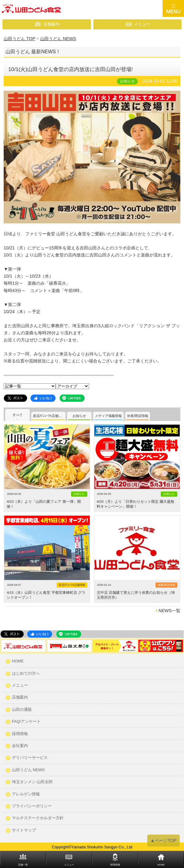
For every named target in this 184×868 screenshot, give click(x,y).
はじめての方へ (26, 674)
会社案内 (20, 746)
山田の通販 (22, 710)
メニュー (142, 24)
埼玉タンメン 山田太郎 (32, 782)
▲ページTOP (163, 841)
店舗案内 (51, 24)
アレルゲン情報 (26, 794)
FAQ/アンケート (26, 722)
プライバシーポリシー (32, 806)
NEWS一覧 (169, 611)
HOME (18, 661)
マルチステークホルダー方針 (38, 818)
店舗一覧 (23, 865)
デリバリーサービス (30, 758)
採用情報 (20, 734)
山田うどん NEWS (28, 770)
